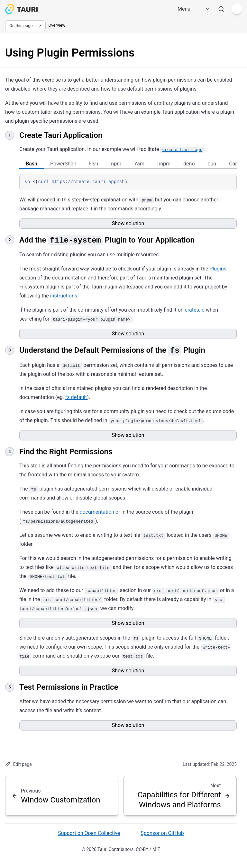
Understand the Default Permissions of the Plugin (112, 350)
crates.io (195, 310)
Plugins (218, 269)
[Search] (221, 9)
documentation (97, 512)
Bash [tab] (32, 164)
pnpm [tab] (164, 164)
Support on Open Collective (89, 833)
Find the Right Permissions (66, 451)
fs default (76, 397)
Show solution (128, 223)
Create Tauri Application (61, 135)
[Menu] (191, 9)
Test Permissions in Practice (69, 687)
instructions (64, 296)
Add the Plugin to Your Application (107, 240)
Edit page (18, 764)
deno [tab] (189, 164)
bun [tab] (212, 164)
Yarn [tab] (139, 164)
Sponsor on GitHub (162, 833)
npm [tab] (116, 164)
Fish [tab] (94, 164)
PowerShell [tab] (63, 164)
